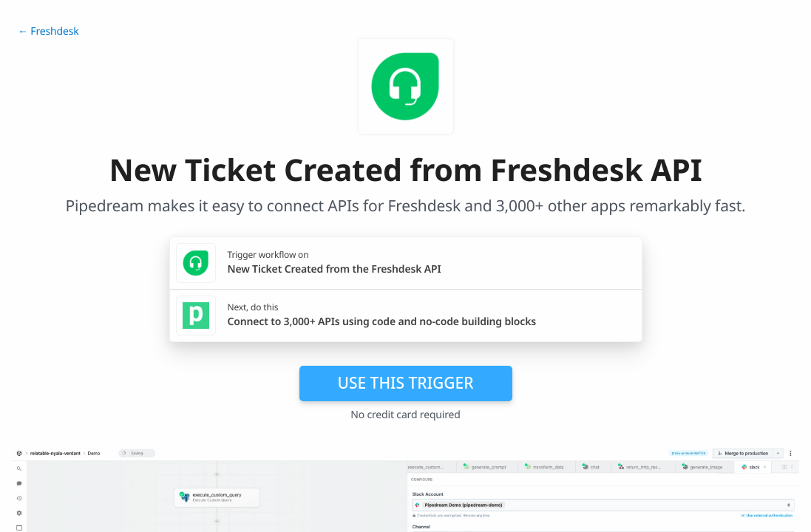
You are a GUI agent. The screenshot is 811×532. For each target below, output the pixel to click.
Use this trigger (405, 383)
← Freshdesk (48, 31)
